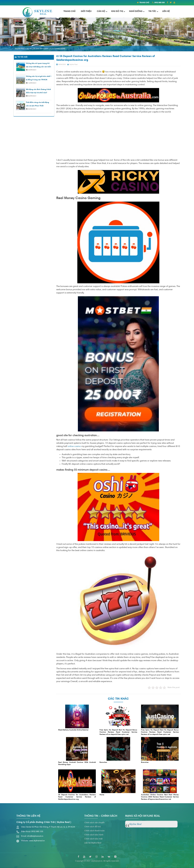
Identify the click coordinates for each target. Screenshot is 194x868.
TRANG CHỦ (144, 3)
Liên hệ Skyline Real (93, 843)
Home (102, 795)
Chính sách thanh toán (94, 831)
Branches (103, 762)
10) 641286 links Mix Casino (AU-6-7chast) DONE (46, 49)
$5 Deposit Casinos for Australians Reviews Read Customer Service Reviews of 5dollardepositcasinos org (77, 797)
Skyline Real (20, 49)
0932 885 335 (160, 3)
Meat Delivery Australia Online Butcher (73, 730)
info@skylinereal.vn (35, 836)
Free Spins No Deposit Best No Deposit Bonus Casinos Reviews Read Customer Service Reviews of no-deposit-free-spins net (118, 732)
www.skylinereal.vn (37, 841)
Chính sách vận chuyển (94, 823)
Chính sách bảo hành (94, 835)
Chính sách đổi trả (92, 827)
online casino (74, 446)
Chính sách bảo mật (93, 839)
